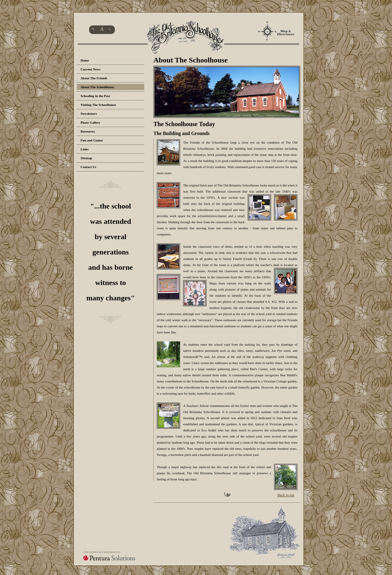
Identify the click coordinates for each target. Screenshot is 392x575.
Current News (90, 69)
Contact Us (88, 167)
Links (85, 149)
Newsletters (89, 114)
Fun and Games (92, 140)
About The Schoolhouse (97, 87)
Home (85, 60)
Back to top (286, 495)
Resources (88, 131)
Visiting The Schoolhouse (98, 105)
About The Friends (94, 78)
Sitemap (86, 158)
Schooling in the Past (95, 96)
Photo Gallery (90, 122)
